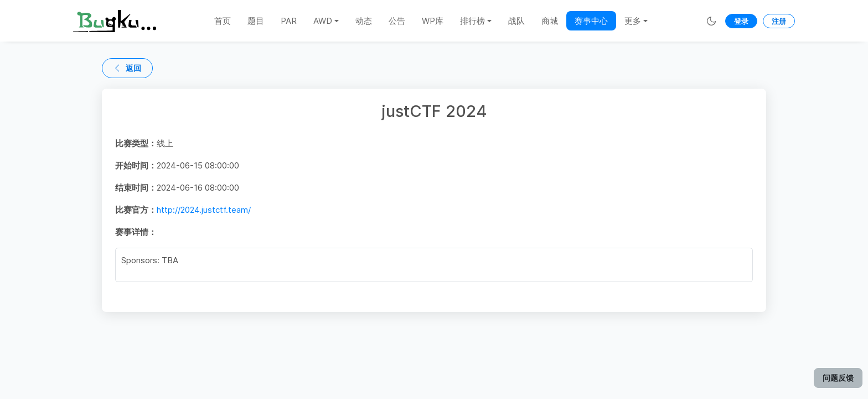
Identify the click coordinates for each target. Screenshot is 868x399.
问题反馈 (838, 378)
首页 (223, 21)
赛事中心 (591, 21)
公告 (397, 21)
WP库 (433, 21)
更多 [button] (633, 21)
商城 (550, 21)
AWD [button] (323, 21)
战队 (516, 21)
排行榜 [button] (472, 21)
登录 (741, 21)
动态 (364, 21)
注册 (779, 21)
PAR (289, 21)
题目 (256, 21)
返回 (127, 68)
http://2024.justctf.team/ (204, 210)
